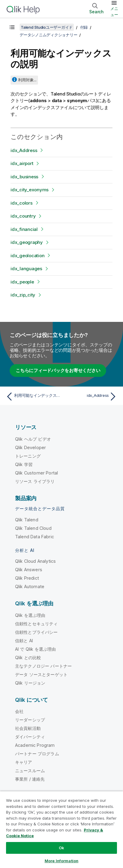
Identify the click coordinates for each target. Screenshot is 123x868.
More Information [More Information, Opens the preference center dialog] (61, 861)
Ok (61, 848)
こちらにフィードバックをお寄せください (58, 370)
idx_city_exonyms (30, 190)
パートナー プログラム (37, 754)
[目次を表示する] (12, 27)
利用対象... (27, 80)
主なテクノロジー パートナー (43, 666)
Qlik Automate (30, 586)
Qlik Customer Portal (36, 473)
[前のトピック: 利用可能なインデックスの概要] (32, 397)
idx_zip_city (23, 295)
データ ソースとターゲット (41, 674)
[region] (61, 829)
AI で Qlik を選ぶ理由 (35, 649)
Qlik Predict (27, 578)
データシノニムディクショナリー (48, 35)
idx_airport (22, 163)
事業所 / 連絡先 (30, 779)
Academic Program (35, 745)
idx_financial (24, 229)
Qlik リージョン (30, 683)
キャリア (24, 762)
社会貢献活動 (28, 728)
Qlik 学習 (24, 464)
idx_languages (26, 269)
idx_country (23, 216)
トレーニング (28, 456)
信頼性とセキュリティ (36, 624)
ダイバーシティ (30, 737)
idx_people (22, 282)
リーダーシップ (30, 720)
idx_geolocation (27, 256)
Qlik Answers (29, 570)
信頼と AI (24, 641)
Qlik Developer (30, 447)
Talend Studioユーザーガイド (47, 27)
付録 (84, 27)
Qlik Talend (27, 520)
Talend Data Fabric (35, 537)
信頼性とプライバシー (36, 632)
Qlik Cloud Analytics (35, 561)
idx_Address (24, 150)
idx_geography (27, 242)
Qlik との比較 (28, 657)
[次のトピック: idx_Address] (91, 397)
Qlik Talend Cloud (33, 528)
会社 (19, 711)
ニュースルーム (30, 771)
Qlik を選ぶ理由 (30, 615)
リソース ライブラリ (35, 481)
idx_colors (22, 203)
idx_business (24, 177)
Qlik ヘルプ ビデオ (33, 439)
